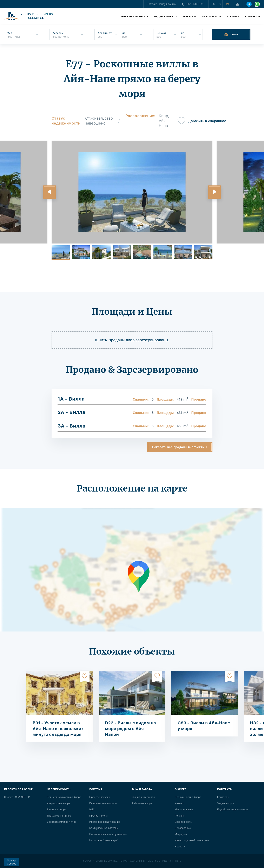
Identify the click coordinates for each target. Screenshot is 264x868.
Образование (183, 828)
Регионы (180, 816)
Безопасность (183, 822)
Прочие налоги (98, 816)
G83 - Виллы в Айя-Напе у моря (204, 726)
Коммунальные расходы (104, 828)
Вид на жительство (143, 797)
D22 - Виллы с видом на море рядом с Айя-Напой (130, 729)
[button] (49, 192)
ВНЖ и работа (212, 16)
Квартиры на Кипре (58, 803)
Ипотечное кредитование (105, 822)
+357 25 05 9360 (194, 4)
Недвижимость (166, 16)
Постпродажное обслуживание (108, 834)
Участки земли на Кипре (62, 822)
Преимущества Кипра (188, 797)
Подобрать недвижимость (233, 810)
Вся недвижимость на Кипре (64, 797)
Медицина (181, 834)
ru (213, 4)
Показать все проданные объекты (178, 447)
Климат (179, 803)
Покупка (189, 16)
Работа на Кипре (142, 803)
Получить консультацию (161, 4)
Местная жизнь (184, 810)
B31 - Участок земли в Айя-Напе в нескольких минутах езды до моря (58, 729)
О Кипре (233, 16)
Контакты (252, 16)
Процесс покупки (100, 797)
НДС (92, 810)
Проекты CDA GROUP (134, 16)
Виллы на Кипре (56, 810)
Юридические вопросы (103, 803)
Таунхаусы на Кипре (59, 816)
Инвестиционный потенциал (192, 840)
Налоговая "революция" (104, 840)
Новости (180, 847)
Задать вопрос (226, 803)
